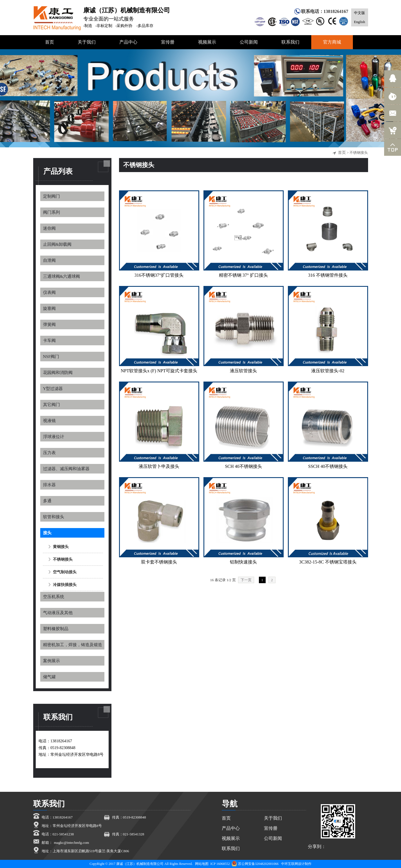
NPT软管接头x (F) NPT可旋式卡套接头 (159, 371)
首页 (342, 153)
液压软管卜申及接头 (159, 466)
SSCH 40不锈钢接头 (328, 466)
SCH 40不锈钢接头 (243, 466)
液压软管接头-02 (328, 371)
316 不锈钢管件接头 (328, 275)
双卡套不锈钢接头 (159, 562)
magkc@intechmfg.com (72, 843)
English (360, 22)
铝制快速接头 (243, 562)
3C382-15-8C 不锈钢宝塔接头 (328, 562)
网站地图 (202, 864)
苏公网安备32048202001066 (255, 864)
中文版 (359, 13)
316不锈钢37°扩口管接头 (159, 275)
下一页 (246, 580)
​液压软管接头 (243, 371)
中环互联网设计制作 (296, 864)
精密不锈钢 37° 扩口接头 (243, 275)
